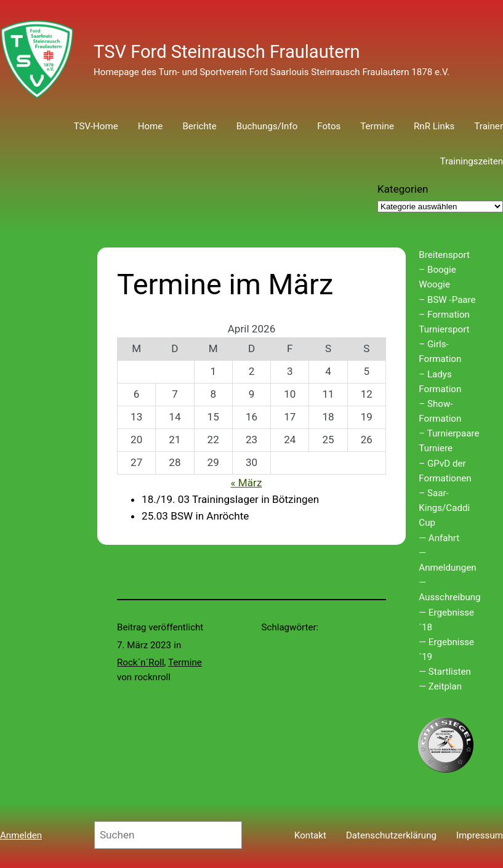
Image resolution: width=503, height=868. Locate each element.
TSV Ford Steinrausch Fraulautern (227, 52)
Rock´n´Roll (141, 662)
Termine (185, 662)
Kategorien (403, 189)
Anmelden (21, 835)
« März (247, 483)
